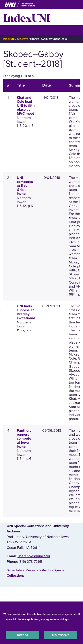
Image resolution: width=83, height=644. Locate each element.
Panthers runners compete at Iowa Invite (24, 439)
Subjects (22, 39)
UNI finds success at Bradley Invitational (26, 312)
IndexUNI (27, 17)
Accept (22, 635)
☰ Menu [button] (11, 30)
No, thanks (61, 635)
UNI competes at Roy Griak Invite (25, 186)
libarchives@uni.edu (34, 556)
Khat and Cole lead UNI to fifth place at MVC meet (26, 106)
